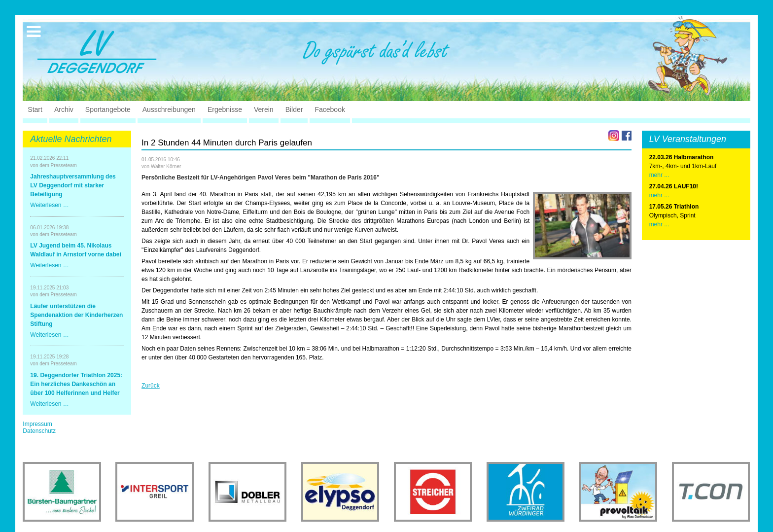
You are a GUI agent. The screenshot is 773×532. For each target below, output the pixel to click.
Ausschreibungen (169, 109)
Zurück (151, 386)
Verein (264, 109)
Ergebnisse (225, 109)
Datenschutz (39, 431)
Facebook (330, 109)
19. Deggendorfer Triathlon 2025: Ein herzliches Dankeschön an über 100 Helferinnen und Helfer (76, 384)
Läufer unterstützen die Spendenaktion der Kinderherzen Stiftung (76, 315)
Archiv (64, 109)
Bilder (294, 109)
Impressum (37, 424)
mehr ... (659, 175)
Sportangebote (108, 109)
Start (35, 109)
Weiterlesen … (49, 205)
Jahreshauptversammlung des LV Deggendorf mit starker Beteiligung (73, 185)
